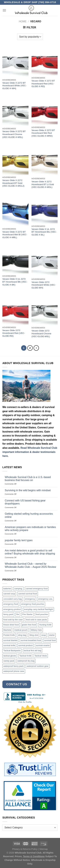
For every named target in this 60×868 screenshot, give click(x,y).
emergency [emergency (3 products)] (30, 599)
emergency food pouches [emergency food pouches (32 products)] (33, 604)
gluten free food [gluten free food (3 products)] (29, 625)
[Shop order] (30, 37)
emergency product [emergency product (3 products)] (12, 609)
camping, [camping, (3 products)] (19, 589)
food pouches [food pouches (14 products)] (42, 614)
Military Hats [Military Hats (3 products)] (36, 630)
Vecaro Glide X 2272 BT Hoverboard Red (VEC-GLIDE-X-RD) (43, 84)
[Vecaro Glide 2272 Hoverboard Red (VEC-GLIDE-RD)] (15, 310)
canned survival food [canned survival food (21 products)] (28, 594)
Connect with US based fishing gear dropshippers (25, 502)
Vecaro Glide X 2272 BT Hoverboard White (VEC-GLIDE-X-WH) (14, 86)
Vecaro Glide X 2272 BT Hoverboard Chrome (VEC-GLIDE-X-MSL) (14, 134)
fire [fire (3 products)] (18, 614)
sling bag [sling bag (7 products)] (22, 635)
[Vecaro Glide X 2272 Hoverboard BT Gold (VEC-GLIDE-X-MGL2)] (15, 160)
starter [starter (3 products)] (52, 635)
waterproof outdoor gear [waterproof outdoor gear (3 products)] (38, 666)
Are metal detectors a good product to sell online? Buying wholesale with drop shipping (30, 552)
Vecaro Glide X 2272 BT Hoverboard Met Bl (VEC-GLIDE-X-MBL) (15, 235)
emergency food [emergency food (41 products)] (11, 604)
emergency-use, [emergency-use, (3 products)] (45, 599)
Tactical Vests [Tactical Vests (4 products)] (41, 656)
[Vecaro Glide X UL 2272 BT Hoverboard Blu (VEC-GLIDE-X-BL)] (45, 209)
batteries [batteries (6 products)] (7, 589)
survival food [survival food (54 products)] (50, 640)
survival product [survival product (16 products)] (25, 645)
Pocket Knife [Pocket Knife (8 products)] (9, 635)
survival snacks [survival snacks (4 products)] (43, 645)
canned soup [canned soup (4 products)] (9, 594)
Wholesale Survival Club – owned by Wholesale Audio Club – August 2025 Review (30, 565)
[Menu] (4, 10)
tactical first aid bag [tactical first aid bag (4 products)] (33, 650)
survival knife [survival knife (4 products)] (9, 645)
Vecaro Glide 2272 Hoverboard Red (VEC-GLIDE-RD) (14, 333)
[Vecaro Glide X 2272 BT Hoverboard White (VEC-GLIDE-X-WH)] (15, 62)
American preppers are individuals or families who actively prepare (30, 529)
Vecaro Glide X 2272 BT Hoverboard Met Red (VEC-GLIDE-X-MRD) (43, 133)
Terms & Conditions (34, 856)
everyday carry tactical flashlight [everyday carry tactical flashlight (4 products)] (38, 609)
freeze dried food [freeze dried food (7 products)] (11, 625)
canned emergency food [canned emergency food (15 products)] (37, 589)
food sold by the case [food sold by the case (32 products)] (13, 620)
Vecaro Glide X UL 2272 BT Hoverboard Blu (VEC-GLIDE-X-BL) (44, 232)
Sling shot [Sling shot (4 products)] (34, 635)
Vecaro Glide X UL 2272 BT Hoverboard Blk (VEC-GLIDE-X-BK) (15, 282)
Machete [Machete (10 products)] (7, 630)
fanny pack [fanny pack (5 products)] (8, 614)
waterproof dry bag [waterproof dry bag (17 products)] (26, 661)
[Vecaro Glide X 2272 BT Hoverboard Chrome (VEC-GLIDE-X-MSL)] (15, 111)
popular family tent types (19, 540)
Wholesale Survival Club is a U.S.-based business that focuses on (28, 479)
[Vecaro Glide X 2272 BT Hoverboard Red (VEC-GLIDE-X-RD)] (45, 61)
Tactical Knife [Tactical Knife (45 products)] (25, 656)
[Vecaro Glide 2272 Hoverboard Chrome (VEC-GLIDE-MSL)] (45, 311)
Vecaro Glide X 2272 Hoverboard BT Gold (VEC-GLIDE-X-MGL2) (13, 183)
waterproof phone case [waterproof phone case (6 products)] (14, 671)
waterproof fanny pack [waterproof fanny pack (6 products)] (13, 666)
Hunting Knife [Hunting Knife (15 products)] (45, 625)
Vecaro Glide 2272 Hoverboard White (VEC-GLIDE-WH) (44, 285)
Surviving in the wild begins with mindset (28, 490)
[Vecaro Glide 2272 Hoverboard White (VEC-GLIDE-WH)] (45, 261)
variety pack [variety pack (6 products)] (9, 661)
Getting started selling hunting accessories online (29, 515)
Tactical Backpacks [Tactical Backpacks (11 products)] (12, 650)
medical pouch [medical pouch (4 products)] (21, 630)
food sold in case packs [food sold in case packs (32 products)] (36, 620)
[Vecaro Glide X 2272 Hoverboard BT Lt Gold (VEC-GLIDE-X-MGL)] (45, 161)
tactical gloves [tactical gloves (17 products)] (10, 656)
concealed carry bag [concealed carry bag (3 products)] (13, 599)
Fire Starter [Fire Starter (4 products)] (28, 614)
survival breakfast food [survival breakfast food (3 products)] (31, 640)
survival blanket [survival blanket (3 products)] (10, 640)
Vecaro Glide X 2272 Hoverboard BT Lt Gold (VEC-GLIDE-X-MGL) (43, 184)
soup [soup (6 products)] (44, 635)
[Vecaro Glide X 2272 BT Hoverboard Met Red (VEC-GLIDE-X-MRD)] (45, 111)
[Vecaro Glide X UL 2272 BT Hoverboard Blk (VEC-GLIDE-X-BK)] (15, 260)
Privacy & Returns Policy (25, 849)
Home (23, 21)
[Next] (36, 348)
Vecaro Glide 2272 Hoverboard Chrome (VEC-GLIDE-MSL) (41, 333)
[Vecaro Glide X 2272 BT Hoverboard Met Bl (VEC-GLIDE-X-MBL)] (15, 211)
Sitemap (44, 849)
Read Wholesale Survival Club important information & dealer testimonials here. (30, 452)
